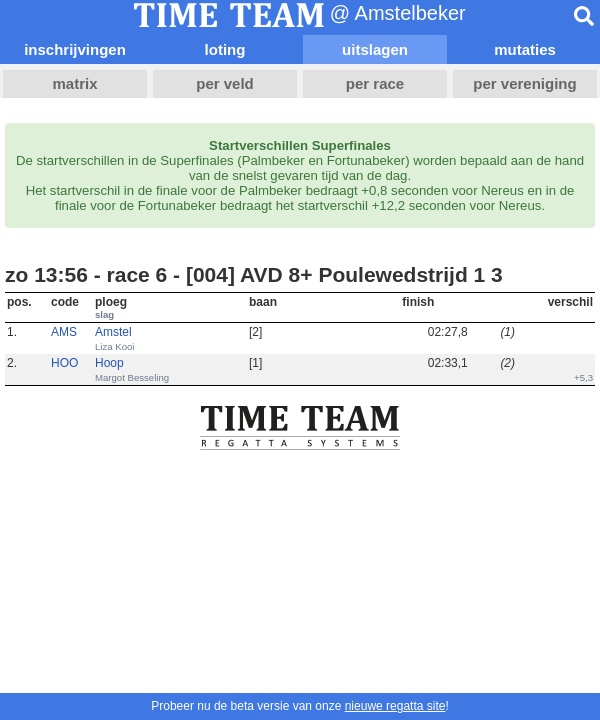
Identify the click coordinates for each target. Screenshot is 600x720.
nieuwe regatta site (395, 706)
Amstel (113, 332)
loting (225, 49)
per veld (225, 83)
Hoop (109, 363)
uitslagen (375, 49)
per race (375, 83)
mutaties (525, 49)
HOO (64, 363)
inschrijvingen (75, 49)
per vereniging (524, 83)
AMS (64, 332)
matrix (74, 83)
